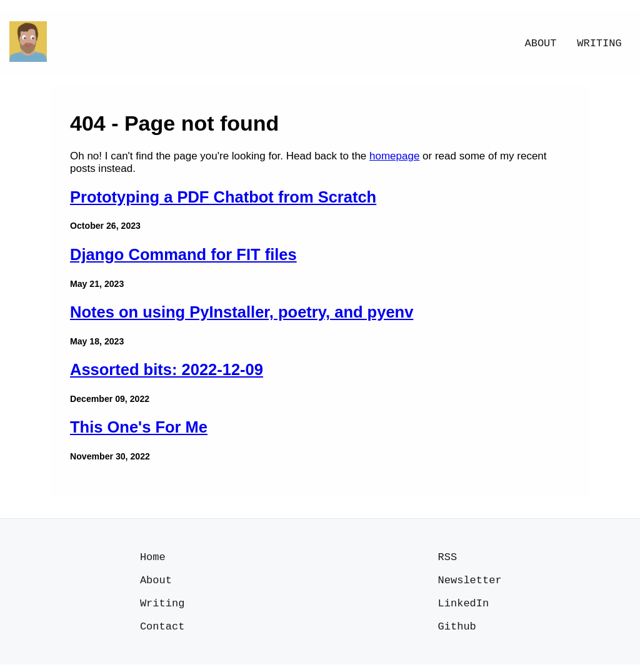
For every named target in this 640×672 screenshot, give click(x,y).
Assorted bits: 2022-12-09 (167, 369)
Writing (599, 43)
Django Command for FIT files (183, 254)
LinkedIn (464, 608)
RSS (448, 558)
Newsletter (470, 583)
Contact (162, 633)
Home (153, 558)
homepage (394, 156)
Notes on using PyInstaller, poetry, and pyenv (242, 312)
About (541, 43)
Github (457, 633)
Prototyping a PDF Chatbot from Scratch (223, 197)
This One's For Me (139, 427)
